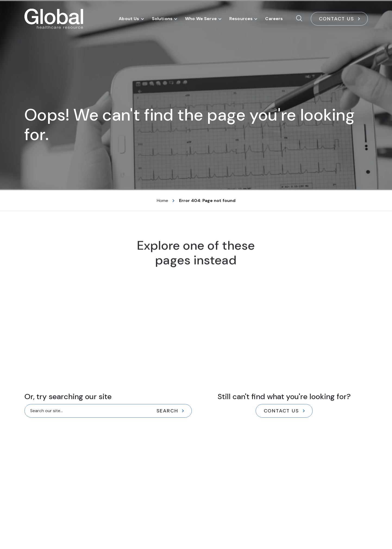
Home (162, 201)
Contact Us (337, 19)
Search (167, 411)
